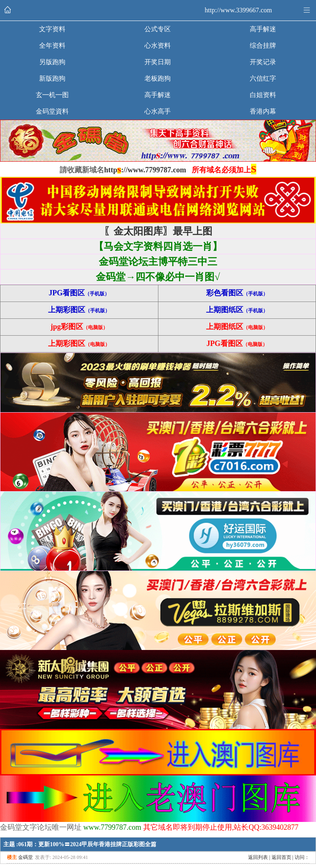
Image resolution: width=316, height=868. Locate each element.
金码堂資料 (52, 111)
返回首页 (281, 857)
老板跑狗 (158, 78)
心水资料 (158, 45)
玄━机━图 (52, 95)
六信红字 (263, 78)
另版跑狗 (52, 62)
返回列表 (258, 857)
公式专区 (158, 29)
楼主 (12, 857)
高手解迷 (263, 29)
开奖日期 (158, 62)
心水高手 (158, 111)
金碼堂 (26, 857)
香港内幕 (263, 111)
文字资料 (52, 29)
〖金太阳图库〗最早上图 (158, 231)
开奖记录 (263, 62)
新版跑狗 (52, 78)
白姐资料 (263, 95)
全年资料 (52, 45)
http (111, 170)
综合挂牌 (263, 45)
